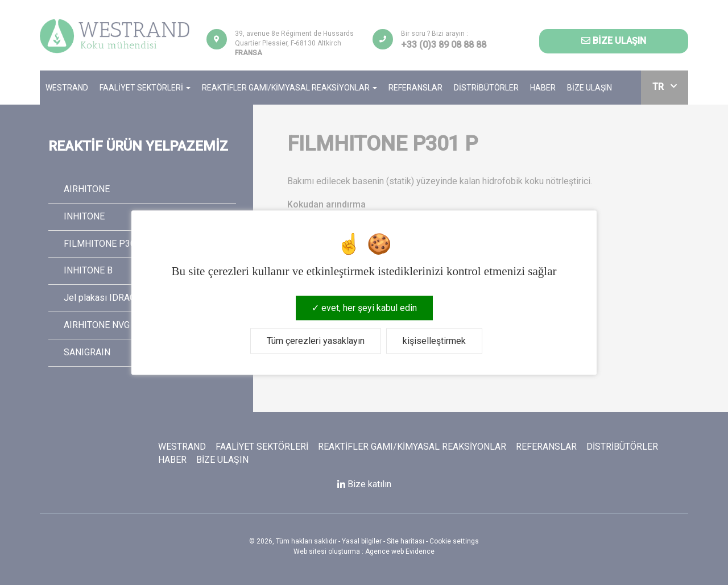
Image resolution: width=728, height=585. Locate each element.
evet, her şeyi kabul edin (364, 308)
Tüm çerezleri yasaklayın (316, 341)
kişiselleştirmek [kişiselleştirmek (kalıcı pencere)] (434, 341)
